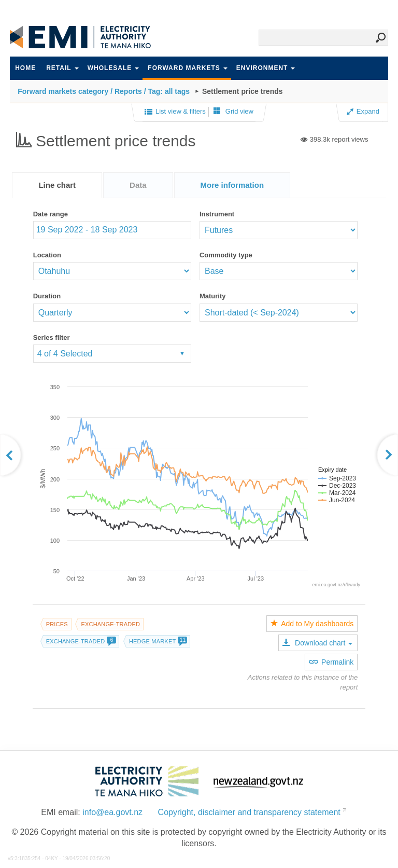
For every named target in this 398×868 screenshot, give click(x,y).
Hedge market (158, 641)
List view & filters (175, 112)
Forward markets (187, 68)
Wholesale (113, 68)
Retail (62, 68)
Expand (363, 111)
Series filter (52, 337)
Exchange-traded (110, 624)
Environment (266, 68)
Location (47, 255)
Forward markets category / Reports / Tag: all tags (104, 91)
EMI (88, 37)
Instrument (217, 214)
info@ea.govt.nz (112, 812)
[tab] (57, 185)
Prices (57, 624)
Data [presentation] (138, 185)
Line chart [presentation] (57, 185)
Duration (47, 296)
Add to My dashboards (312, 624)
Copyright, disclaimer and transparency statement (249, 812)
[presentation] (232, 185)
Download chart (317, 643)
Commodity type (226, 255)
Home (25, 68)
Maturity (213, 296)
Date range (51, 214)
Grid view (233, 111)
